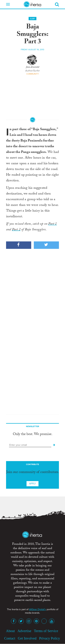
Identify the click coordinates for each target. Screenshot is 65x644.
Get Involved (27, 638)
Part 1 (52, 224)
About (10, 631)
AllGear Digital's (38, 609)
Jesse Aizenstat (33, 67)
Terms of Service (46, 631)
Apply (32, 484)
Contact (10, 638)
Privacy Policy (50, 638)
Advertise (24, 631)
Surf (32, 19)
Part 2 (16, 230)
